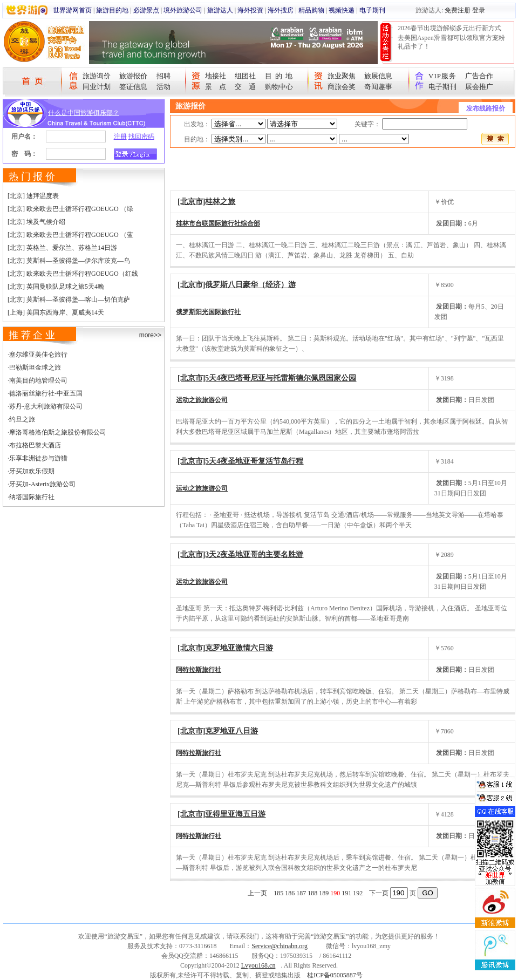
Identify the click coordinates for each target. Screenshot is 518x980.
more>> (150, 335)
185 (278, 893)
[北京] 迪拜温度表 (33, 196)
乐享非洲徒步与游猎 (38, 458)
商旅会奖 (342, 87)
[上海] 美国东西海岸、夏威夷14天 (56, 312)
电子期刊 (372, 10)
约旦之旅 (22, 419)
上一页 (257, 893)
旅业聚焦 (342, 76)
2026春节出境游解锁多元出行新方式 (449, 28)
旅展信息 (378, 76)
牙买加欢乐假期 (32, 471)
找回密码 (141, 137)
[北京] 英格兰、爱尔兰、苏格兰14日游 (62, 248)
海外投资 (250, 10)
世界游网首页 (72, 10)
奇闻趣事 (378, 87)
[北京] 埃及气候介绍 (36, 222)
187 (301, 893)
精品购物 (311, 10)
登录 (479, 10)
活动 (163, 87)
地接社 (216, 76)
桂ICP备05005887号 (335, 975)
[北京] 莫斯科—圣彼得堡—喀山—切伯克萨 (69, 300)
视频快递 (342, 10)
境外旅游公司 (183, 10)
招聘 (163, 76)
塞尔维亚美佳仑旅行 (38, 355)
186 (290, 893)
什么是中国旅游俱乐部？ (84, 113)
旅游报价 (133, 76)
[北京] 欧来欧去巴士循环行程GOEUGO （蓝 (70, 235)
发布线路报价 (486, 108)
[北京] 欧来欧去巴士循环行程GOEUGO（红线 (73, 274)
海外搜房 (281, 10)
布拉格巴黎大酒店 (35, 445)
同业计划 (97, 87)
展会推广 (479, 87)
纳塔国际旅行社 (32, 497)
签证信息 (133, 87)
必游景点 (146, 10)
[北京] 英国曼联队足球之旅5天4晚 (56, 287)
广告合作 (479, 76)
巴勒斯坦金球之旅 (35, 367)
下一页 (379, 893)
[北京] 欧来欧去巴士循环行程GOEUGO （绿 (70, 209)
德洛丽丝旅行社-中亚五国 (46, 393)
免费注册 (458, 10)
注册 (120, 137)
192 (358, 893)
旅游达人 (220, 10)
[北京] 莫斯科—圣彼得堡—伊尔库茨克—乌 (69, 261)
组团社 (245, 76)
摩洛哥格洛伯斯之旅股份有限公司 (58, 432)
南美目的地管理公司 (38, 380)
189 (324, 893)
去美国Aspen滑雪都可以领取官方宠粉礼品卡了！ (451, 42)
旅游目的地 (112, 10)
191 (346, 893)
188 (312, 893)
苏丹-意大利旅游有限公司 (46, 406)
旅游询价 (97, 76)
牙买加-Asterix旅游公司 (42, 484)
